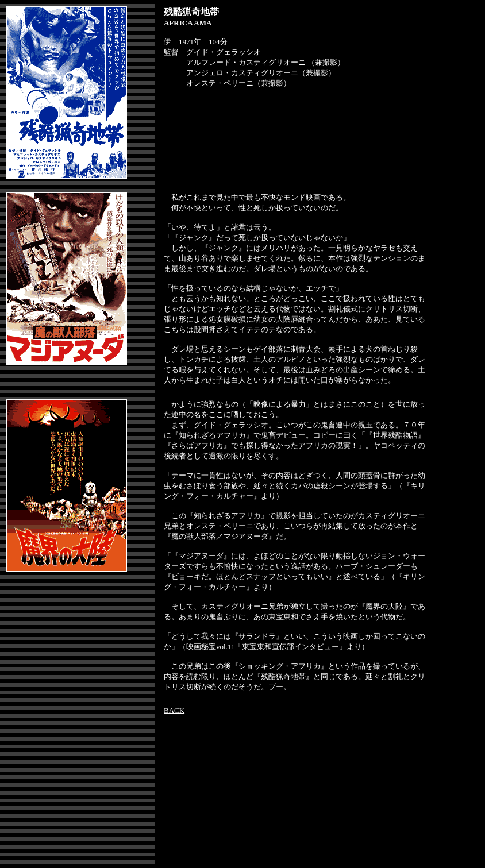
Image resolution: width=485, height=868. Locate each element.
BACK (174, 710)
